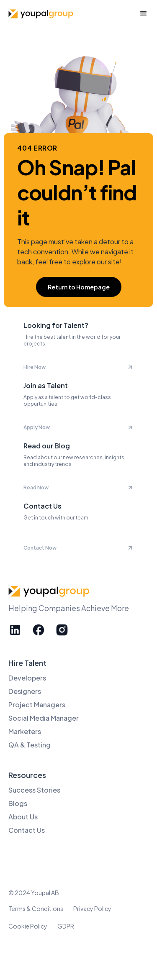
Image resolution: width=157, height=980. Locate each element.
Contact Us (27, 830)
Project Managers (37, 705)
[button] (144, 13)
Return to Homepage (79, 287)
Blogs (18, 803)
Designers (25, 691)
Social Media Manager (44, 718)
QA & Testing (30, 745)
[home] (42, 14)
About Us (23, 817)
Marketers (25, 731)
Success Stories (34, 790)
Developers (27, 678)
